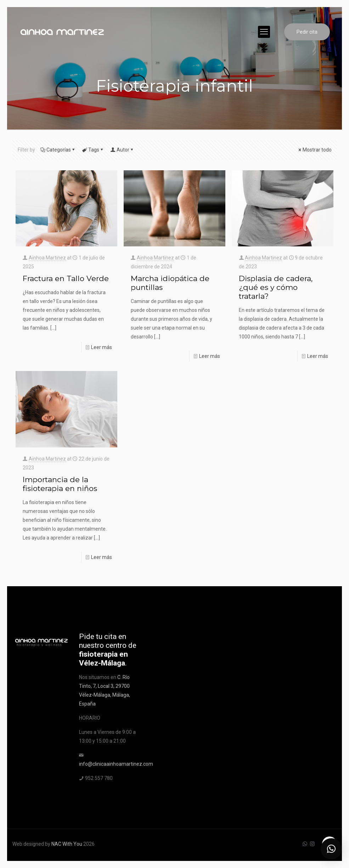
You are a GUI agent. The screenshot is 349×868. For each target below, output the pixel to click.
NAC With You (67, 844)
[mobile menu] (264, 32)
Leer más (102, 347)
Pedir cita (307, 32)
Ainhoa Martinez (47, 258)
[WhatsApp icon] (305, 844)
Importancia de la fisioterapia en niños (60, 484)
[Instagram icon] (312, 844)
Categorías (58, 150)
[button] (331, 849)
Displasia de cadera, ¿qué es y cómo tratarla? (276, 287)
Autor (122, 150)
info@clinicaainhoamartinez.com (116, 764)
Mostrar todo (315, 150)
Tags (93, 150)
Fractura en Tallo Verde (66, 278)
